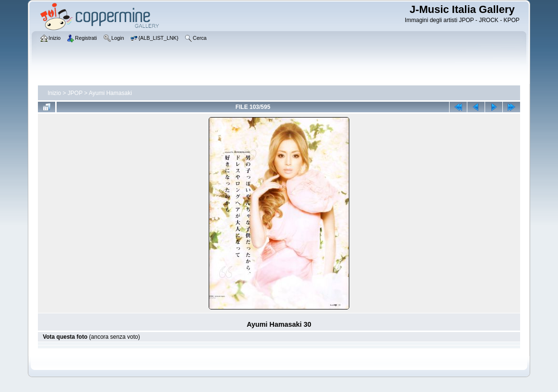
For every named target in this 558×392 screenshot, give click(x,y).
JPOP (75, 93)
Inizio (54, 93)
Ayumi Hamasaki (110, 93)
